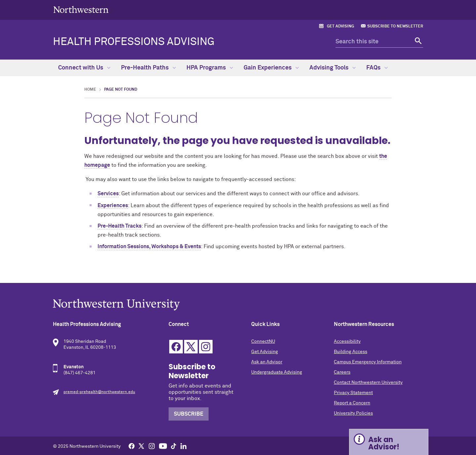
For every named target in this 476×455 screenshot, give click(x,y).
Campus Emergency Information (368, 362)
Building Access (351, 352)
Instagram (206, 347)
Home (90, 90)
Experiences (113, 205)
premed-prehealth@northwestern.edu (99, 392)
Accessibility (347, 341)
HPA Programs (210, 68)
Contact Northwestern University (368, 383)
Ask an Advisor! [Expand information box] (384, 443)
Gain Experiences (271, 68)
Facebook (176, 347)
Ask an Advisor (267, 362)
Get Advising (340, 26)
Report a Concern (352, 403)
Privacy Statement (353, 393)
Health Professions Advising (134, 42)
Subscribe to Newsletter (395, 26)
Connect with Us (84, 68)
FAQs (377, 68)
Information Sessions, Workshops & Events (149, 247)
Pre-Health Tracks (119, 226)
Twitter (191, 347)
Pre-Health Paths (148, 68)
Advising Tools (333, 68)
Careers (342, 372)
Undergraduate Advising (277, 372)
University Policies (353, 413)
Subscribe (189, 414)
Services (108, 194)
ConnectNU (263, 341)
